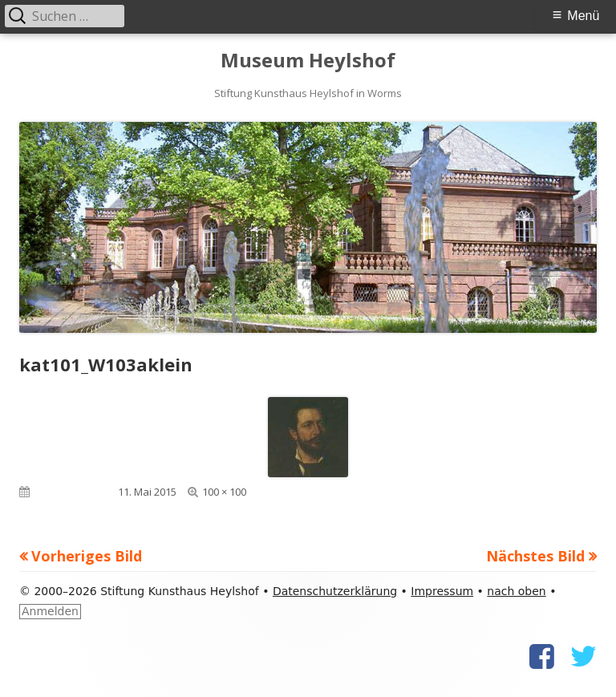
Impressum (442, 591)
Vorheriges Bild (87, 556)
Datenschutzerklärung (335, 591)
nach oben (516, 591)
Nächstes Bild (535, 556)
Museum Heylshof (308, 61)
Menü (583, 16)
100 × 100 (224, 492)
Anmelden (50, 611)
